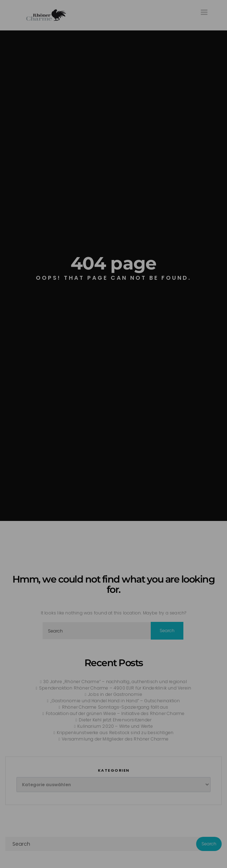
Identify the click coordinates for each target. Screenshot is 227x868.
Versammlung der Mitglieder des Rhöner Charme (115, 739)
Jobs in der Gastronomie (115, 694)
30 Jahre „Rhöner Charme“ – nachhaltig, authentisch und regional (115, 682)
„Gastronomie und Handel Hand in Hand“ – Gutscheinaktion (115, 701)
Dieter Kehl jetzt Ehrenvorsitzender (115, 720)
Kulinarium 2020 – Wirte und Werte (115, 726)
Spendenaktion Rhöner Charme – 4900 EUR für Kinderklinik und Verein (115, 688)
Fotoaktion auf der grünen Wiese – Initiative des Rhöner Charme (115, 713)
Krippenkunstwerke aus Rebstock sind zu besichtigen (115, 733)
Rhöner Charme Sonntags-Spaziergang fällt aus (115, 707)
